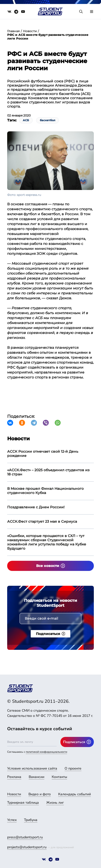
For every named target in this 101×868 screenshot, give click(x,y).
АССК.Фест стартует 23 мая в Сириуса (42, 521)
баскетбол (48, 120)
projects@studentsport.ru (27, 847)
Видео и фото (40, 794)
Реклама (14, 777)
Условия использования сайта (32, 768)
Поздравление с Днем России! (36, 507)
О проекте (73, 768)
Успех (12, 820)
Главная (13, 31)
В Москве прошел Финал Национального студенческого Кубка (45, 491)
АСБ (26, 120)
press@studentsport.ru (25, 837)
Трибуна (31, 820)
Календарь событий (75, 794)
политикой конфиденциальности (46, 752)
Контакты (59, 777)
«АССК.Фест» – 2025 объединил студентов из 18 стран (48, 472)
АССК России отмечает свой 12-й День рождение (43, 454)
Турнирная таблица (23, 803)
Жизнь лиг (55, 803)
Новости (30, 31)
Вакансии (37, 777)
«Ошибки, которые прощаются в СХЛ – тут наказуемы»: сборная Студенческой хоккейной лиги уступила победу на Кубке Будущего (47, 542)
